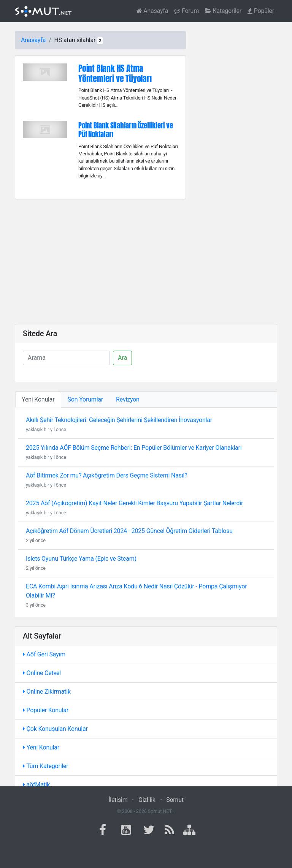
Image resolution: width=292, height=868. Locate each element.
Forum (186, 11)
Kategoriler (223, 11)
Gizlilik (147, 800)
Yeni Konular (41, 747)
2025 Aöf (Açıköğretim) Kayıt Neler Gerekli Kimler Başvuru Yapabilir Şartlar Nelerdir (134, 503)
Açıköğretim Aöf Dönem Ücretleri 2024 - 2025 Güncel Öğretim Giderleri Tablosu (129, 531)
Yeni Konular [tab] (38, 399)
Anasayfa (152, 11)
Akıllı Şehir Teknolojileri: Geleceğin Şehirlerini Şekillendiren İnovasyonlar (119, 420)
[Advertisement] (146, 262)
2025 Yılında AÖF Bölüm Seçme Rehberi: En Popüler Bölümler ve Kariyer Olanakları (134, 448)
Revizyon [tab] (128, 399)
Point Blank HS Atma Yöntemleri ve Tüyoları (115, 73)
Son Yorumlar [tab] (86, 399)
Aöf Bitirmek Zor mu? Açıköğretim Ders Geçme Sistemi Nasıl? (107, 475)
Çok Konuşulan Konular (55, 729)
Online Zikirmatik (47, 692)
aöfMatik (36, 785)
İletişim (118, 800)
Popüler (261, 11)
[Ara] (66, 358)
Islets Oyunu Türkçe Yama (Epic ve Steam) (81, 559)
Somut (175, 800)
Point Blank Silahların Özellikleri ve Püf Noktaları (126, 130)
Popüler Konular (46, 710)
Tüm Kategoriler (46, 766)
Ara (122, 358)
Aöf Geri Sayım (44, 654)
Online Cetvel (42, 673)
